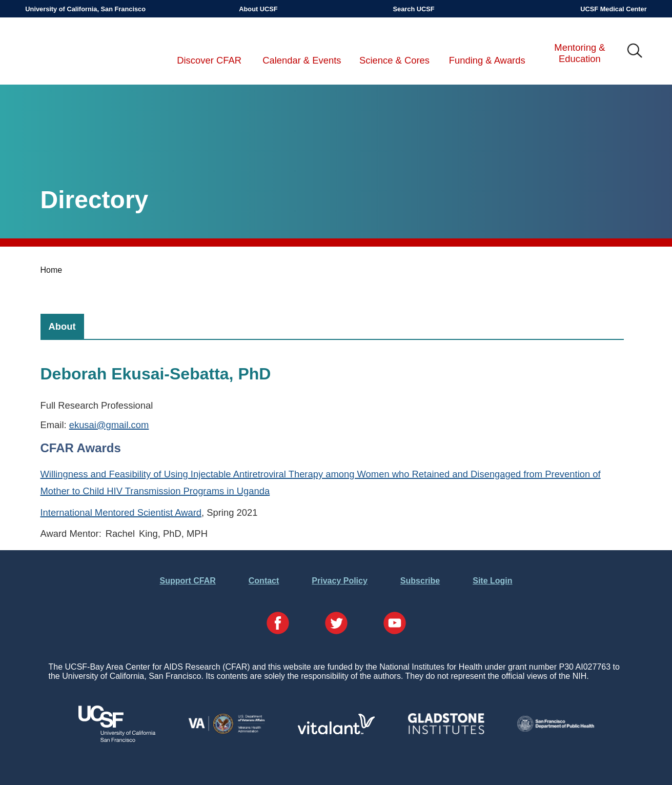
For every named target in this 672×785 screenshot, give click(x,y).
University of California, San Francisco (85, 9)
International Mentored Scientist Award (121, 512)
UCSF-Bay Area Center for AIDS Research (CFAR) (79, 51)
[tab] (62, 326)
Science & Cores (394, 60)
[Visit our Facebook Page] (278, 624)
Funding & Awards (487, 60)
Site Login (492, 581)
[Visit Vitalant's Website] (336, 731)
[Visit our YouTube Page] (395, 624)
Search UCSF (414, 9)
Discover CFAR (209, 60)
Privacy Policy (340, 581)
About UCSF (258, 9)
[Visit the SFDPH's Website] (556, 729)
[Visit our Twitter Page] (336, 624)
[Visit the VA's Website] (227, 732)
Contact (264, 581)
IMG (635, 51)
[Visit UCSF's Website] (117, 739)
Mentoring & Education (579, 53)
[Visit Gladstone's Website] (446, 732)
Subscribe (420, 581)
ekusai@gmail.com (109, 425)
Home (52, 270)
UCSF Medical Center (613, 9)
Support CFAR (187, 581)
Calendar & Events (302, 60)
